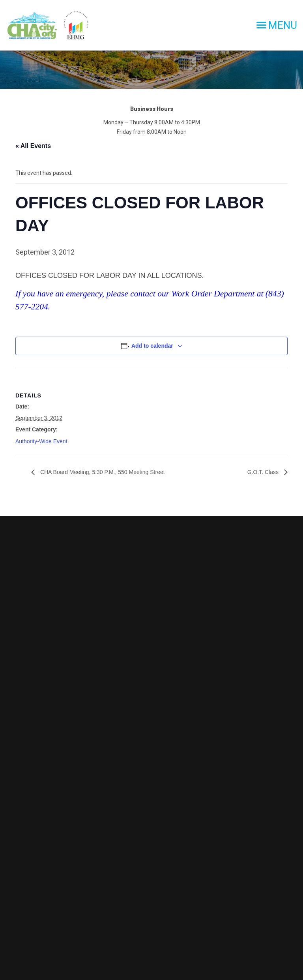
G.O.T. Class (264, 472)
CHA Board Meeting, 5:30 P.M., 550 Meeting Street (102, 472)
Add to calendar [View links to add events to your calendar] (152, 346)
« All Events (33, 146)
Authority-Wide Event (41, 441)
